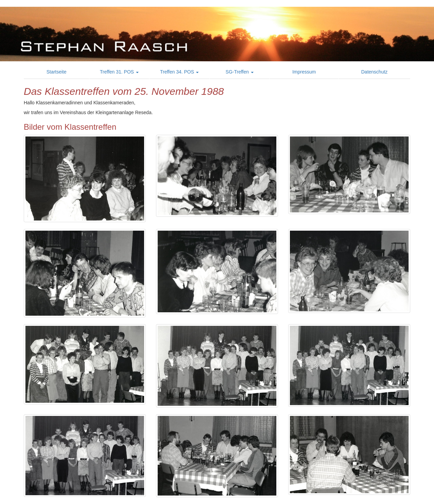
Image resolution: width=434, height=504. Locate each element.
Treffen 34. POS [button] (179, 72)
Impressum (304, 72)
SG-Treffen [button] (239, 72)
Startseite (56, 72)
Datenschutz (374, 72)
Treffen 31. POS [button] (119, 72)
